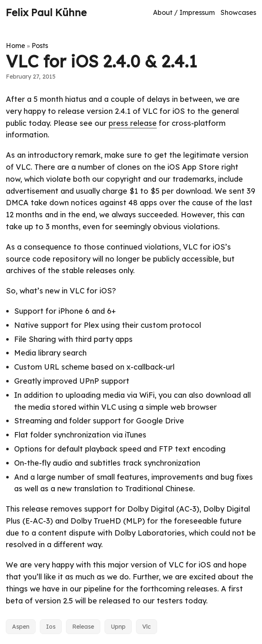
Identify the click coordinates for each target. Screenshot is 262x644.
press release (133, 123)
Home (16, 46)
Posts (40, 46)
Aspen (21, 627)
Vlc (147, 627)
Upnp (118, 627)
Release (83, 627)
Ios (51, 627)
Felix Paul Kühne (46, 12)
